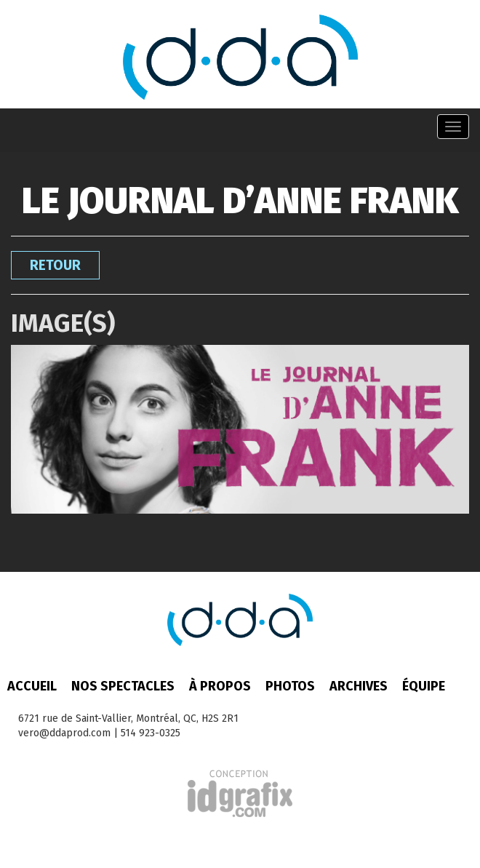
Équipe (424, 686)
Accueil (32, 686)
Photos (290, 686)
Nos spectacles (123, 686)
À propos (220, 686)
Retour (55, 265)
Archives (359, 686)
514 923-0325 (151, 733)
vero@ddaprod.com (64, 733)
